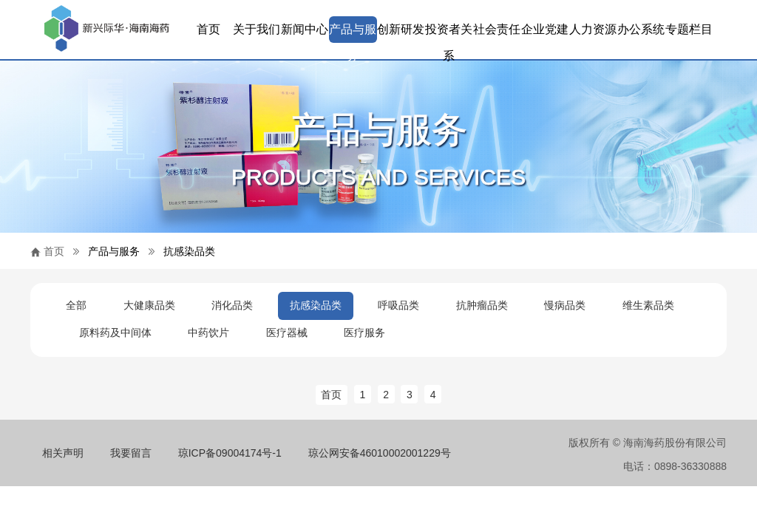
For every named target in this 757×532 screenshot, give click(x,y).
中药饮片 (208, 332)
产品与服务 (353, 33)
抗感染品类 (189, 251)
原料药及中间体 (115, 332)
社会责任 (497, 29)
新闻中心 (305, 29)
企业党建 (545, 29)
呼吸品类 (398, 305)
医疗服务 (364, 332)
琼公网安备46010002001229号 (380, 453)
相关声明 (63, 453)
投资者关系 (449, 33)
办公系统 (641, 29)
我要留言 (131, 453)
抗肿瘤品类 (482, 305)
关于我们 (257, 29)
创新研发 (401, 29)
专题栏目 (689, 29)
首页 (208, 29)
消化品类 (232, 305)
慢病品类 (565, 305)
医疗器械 (287, 332)
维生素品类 (648, 305)
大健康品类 (149, 305)
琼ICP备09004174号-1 (230, 453)
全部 (76, 305)
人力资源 (593, 29)
